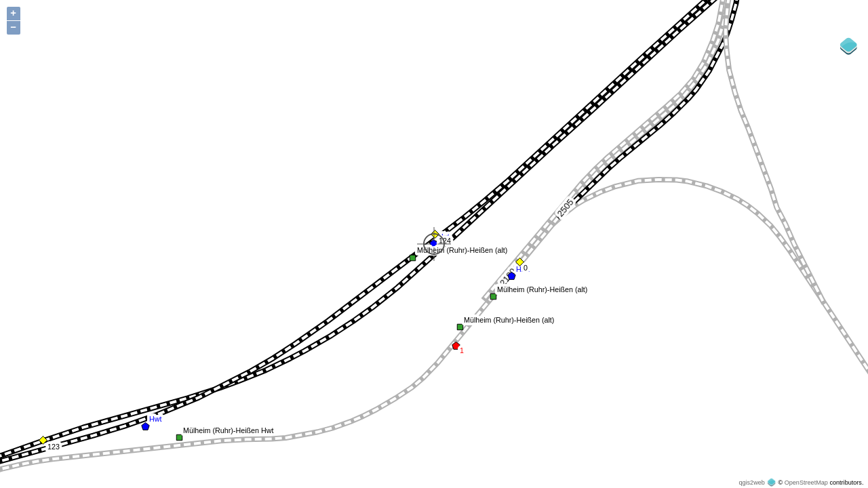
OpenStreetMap (806, 483)
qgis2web (751, 483)
